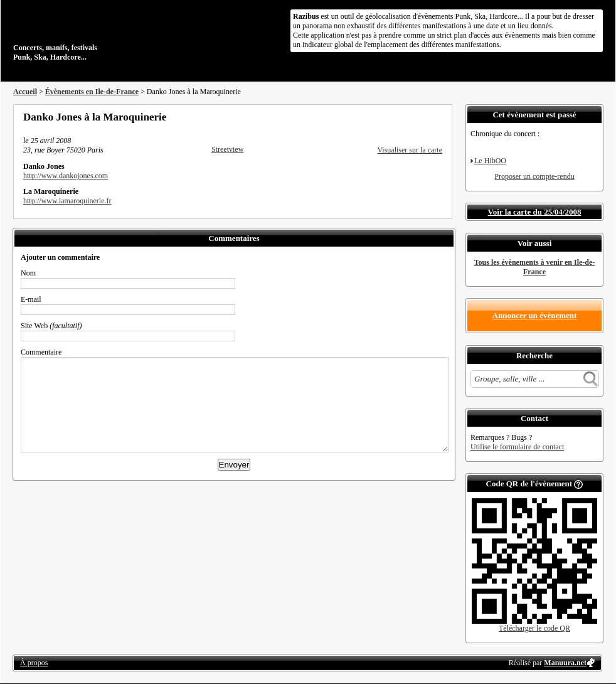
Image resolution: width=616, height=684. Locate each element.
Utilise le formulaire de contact (517, 447)
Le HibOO (490, 161)
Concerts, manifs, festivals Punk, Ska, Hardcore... (94, 34)
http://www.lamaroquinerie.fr (67, 201)
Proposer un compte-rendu (534, 176)
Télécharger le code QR (534, 628)
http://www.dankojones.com (66, 176)
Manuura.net (565, 663)
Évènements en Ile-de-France (92, 92)
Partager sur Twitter (404, 117)
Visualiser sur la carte (410, 150)
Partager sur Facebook (387, 117)
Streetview (227, 149)
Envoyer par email (421, 117)
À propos (34, 663)
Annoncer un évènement (535, 315)
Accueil (25, 92)
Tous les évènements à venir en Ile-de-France (535, 267)
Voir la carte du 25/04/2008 (535, 212)
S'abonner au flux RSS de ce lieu (438, 117)
